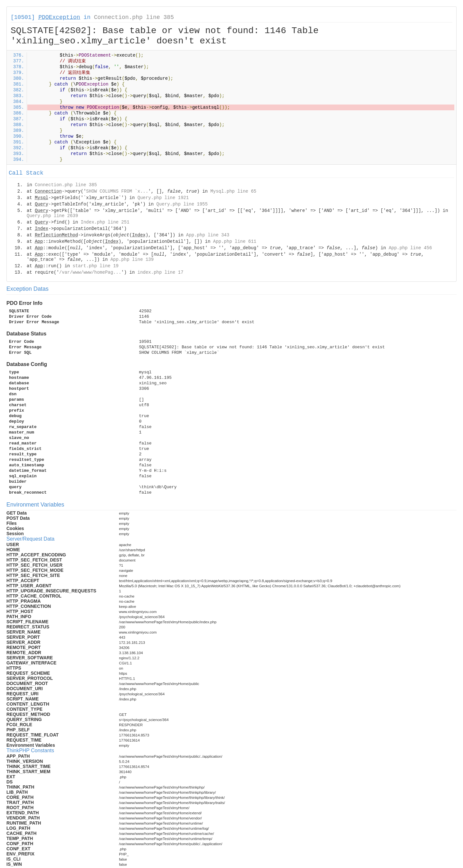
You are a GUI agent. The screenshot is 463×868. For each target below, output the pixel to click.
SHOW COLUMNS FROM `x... (117, 191)
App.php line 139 (132, 260)
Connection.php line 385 (134, 17)
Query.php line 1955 (182, 204)
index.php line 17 (160, 272)
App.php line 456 (410, 248)
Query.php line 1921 (163, 198)
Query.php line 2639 (52, 216)
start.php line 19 (96, 266)
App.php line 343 (208, 235)
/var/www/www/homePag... (90, 272)
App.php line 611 (235, 242)
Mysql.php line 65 (233, 191)
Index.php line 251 (105, 222)
